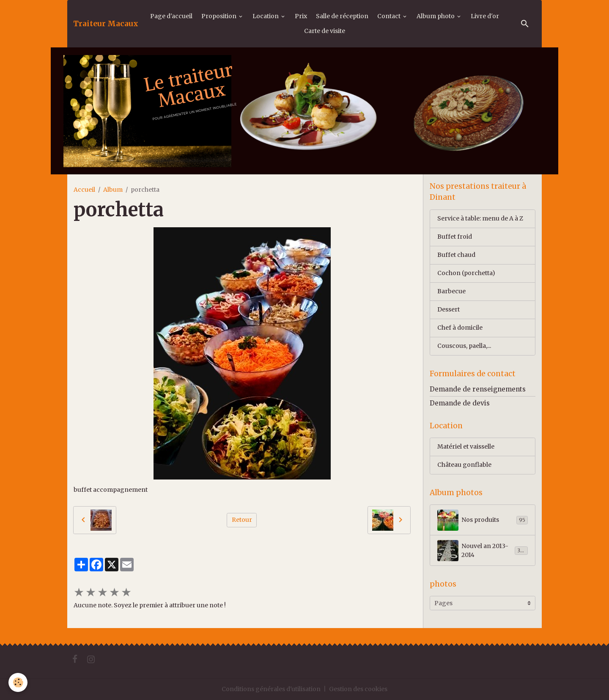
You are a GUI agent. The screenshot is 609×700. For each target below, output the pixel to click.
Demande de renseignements (478, 389)
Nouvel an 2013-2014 (483, 551)
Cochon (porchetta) (466, 273)
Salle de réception (342, 16)
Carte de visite (325, 31)
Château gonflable (464, 465)
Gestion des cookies (358, 689)
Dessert (449, 309)
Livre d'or (485, 16)
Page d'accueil (171, 16)
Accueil (84, 190)
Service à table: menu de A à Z (480, 218)
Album (113, 190)
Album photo (436, 16)
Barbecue (451, 291)
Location (266, 16)
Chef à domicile (460, 328)
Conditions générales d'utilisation (271, 689)
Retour (242, 520)
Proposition (219, 16)
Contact (390, 16)
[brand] (106, 24)
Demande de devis (460, 403)
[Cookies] (18, 682)
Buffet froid (455, 237)
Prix (301, 16)
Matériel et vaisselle (466, 446)
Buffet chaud (456, 255)
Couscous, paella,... (464, 346)
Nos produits (483, 520)
